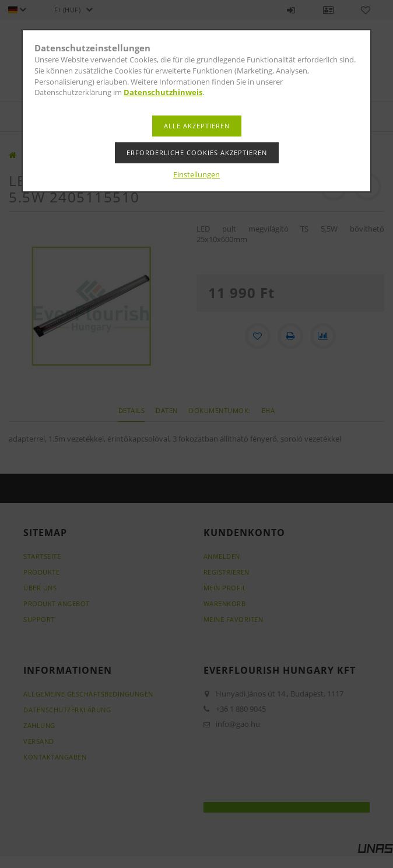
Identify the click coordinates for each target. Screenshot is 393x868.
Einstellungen (196, 174)
